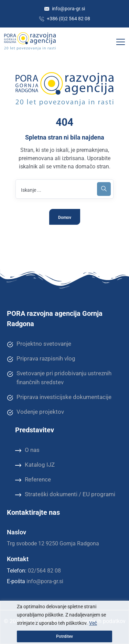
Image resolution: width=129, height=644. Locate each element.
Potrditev (64, 636)
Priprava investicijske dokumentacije (59, 397)
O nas (27, 450)
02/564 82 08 (44, 571)
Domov (65, 218)
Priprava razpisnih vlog (41, 359)
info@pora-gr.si (65, 9)
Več (93, 623)
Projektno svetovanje (39, 344)
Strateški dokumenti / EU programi (65, 495)
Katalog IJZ (35, 465)
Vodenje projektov (35, 412)
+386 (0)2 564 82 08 (65, 19)
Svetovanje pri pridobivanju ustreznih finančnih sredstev (59, 377)
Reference (33, 480)
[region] (64, 622)
